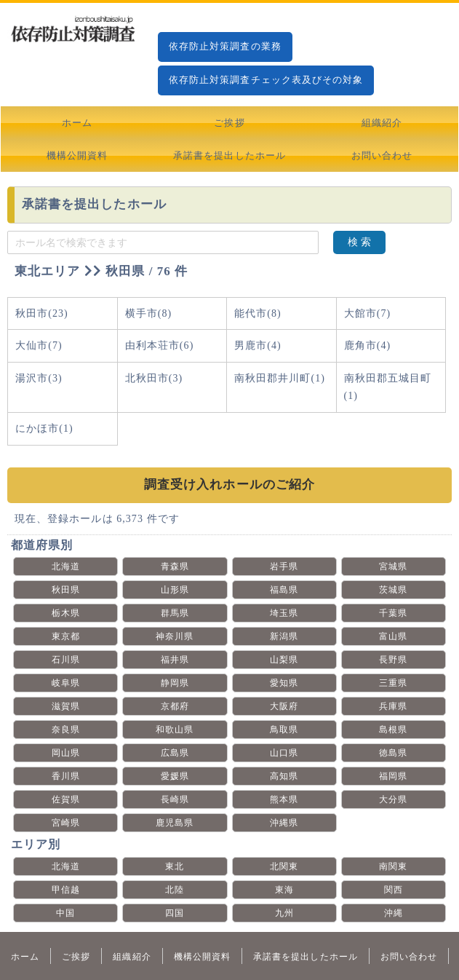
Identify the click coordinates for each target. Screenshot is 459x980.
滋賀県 (66, 706)
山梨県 (284, 660)
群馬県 (175, 613)
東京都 (66, 636)
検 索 (359, 242)
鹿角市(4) (368, 345)
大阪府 (284, 706)
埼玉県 (284, 613)
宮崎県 (66, 823)
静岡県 (175, 683)
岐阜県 (66, 683)
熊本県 (284, 799)
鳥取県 (284, 730)
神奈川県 (175, 636)
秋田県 (66, 590)
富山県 (393, 636)
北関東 (284, 866)
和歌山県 (175, 730)
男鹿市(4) (258, 345)
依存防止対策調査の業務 (225, 46)
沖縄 (394, 913)
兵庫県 (393, 706)
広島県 (175, 753)
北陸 (175, 890)
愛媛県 (175, 776)
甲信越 (66, 890)
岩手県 (284, 566)
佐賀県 (66, 799)
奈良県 (66, 730)
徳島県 (393, 753)
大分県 (393, 799)
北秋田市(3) (154, 378)
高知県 (284, 776)
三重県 (393, 683)
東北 (175, 866)
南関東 (393, 866)
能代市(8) (258, 313)
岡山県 (66, 753)
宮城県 (393, 566)
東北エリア (47, 271)
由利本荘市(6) (160, 345)
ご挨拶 (229, 123)
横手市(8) (149, 313)
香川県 (66, 776)
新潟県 (284, 636)
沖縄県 (284, 823)
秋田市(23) (42, 313)
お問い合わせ (382, 155)
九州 (284, 913)
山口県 (284, 753)
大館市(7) (368, 313)
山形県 (175, 590)
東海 (284, 890)
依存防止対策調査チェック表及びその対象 (266, 80)
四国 (175, 913)
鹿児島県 (175, 823)
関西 (394, 890)
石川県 (66, 660)
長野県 (393, 660)
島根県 (393, 730)
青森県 (175, 566)
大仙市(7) (39, 345)
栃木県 (66, 613)
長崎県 (175, 799)
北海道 (66, 566)
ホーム (77, 123)
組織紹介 (382, 123)
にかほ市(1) (44, 428)
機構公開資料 (77, 155)
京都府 (175, 706)
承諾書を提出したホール (229, 155)
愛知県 (284, 683)
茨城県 (393, 590)
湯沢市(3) (39, 378)
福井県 (175, 660)
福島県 (284, 590)
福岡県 (393, 776)
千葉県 (393, 613)
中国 (65, 913)
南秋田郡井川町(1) (280, 378)
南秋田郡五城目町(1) (388, 387)
